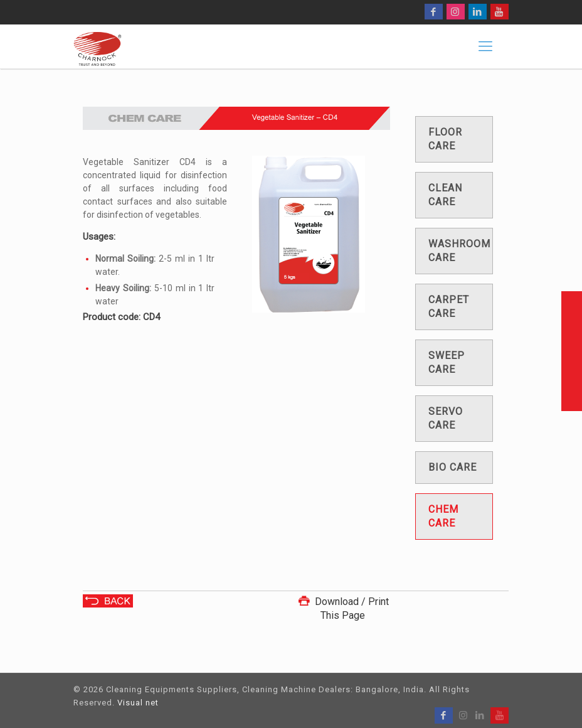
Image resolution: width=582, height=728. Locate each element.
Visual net (138, 703)
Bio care (452, 467)
